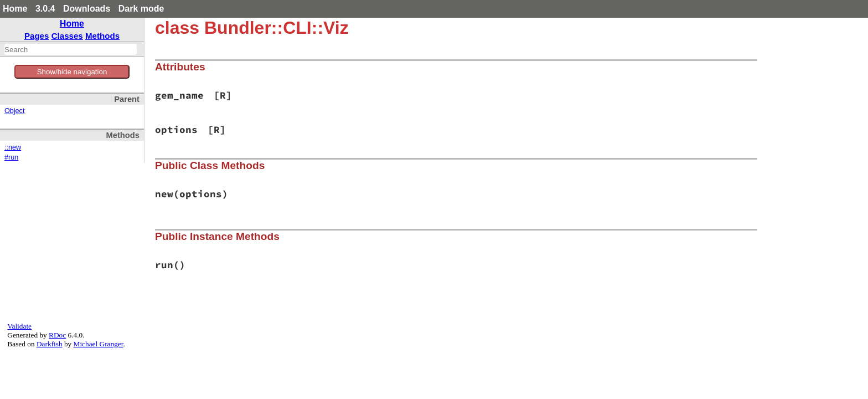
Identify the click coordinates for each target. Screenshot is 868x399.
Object (14, 111)
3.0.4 (45, 9)
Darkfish (50, 344)
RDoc (57, 335)
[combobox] (71, 49)
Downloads (87, 9)
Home (15, 9)
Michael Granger (99, 344)
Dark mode (141, 9)
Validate (19, 326)
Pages (37, 36)
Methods (102, 36)
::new (13, 147)
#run (11, 157)
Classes (67, 36)
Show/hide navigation (72, 72)
